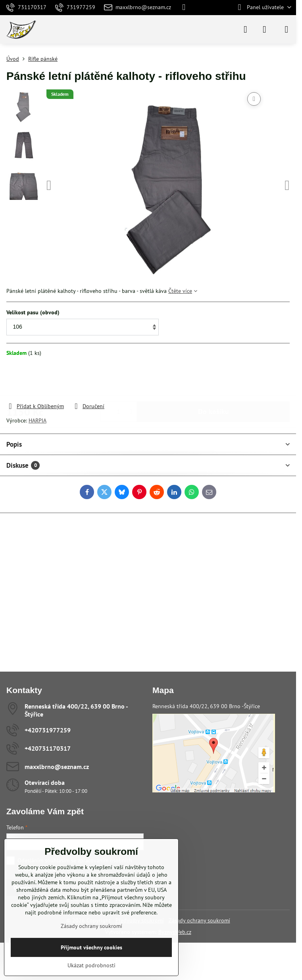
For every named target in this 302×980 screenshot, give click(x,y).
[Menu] (287, 29)
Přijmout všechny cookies (91, 947)
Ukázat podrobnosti (91, 965)
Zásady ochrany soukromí (199, 920)
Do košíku (214, 379)
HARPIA (38, 420)
